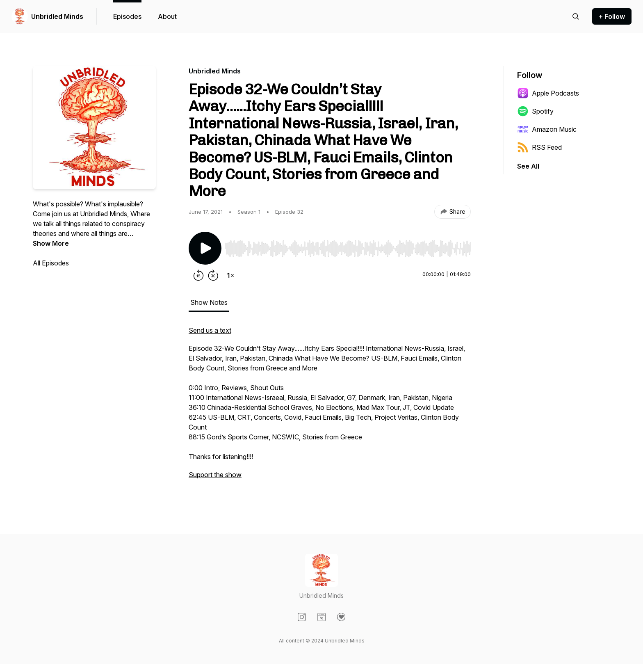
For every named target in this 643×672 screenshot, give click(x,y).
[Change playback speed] (230, 275)
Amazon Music (547, 129)
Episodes (127, 16)
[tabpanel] (330, 407)
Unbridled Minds (57, 16)
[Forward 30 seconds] (213, 275)
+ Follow (612, 16)
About (167, 16)
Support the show (215, 475)
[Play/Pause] (205, 248)
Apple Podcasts (548, 93)
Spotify (535, 111)
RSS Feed (539, 147)
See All (528, 166)
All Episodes (51, 263)
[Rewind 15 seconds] (198, 275)
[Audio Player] (348, 246)
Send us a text (210, 330)
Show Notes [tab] (209, 302)
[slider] (348, 249)
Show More (51, 243)
